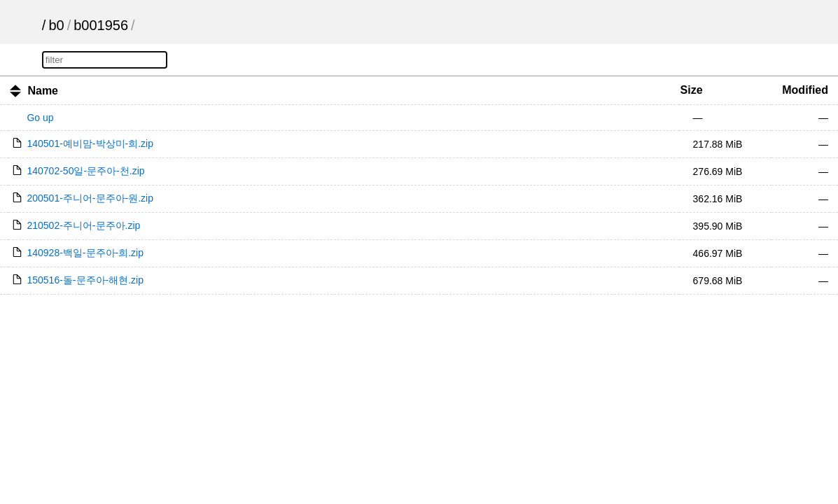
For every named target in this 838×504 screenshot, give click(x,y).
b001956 (101, 25)
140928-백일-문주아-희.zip (85, 253)
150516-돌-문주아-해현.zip (85, 280)
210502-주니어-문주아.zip (83, 225)
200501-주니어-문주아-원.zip (90, 198)
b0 (56, 25)
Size (692, 90)
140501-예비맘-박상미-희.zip (90, 143)
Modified (805, 90)
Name (43, 91)
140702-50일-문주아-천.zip (85, 171)
